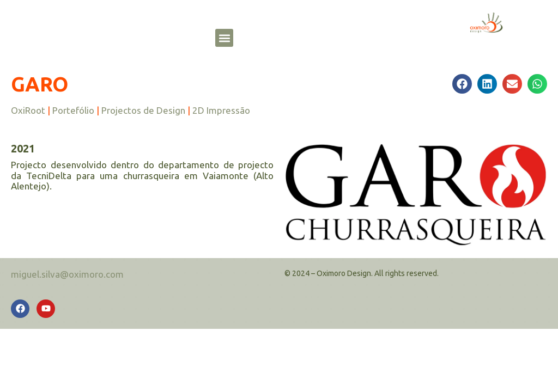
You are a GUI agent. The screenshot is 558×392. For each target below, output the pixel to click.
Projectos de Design (143, 110)
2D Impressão (221, 110)
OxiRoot (28, 110)
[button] (224, 38)
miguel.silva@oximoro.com (67, 274)
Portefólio (73, 110)
